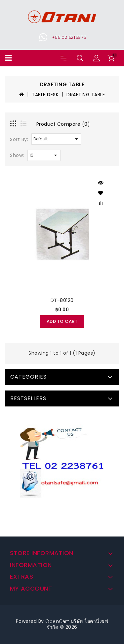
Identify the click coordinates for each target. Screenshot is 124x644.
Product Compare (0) (63, 124)
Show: (17, 155)
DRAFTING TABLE (86, 95)
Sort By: (19, 139)
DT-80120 (62, 300)
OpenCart (57, 621)
